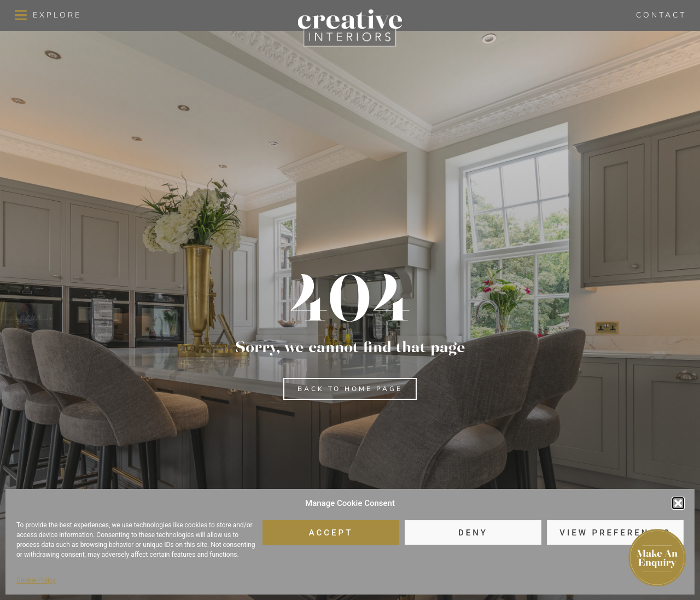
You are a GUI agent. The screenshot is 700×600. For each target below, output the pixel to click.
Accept (331, 533)
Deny (473, 533)
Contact (661, 15)
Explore (57, 15)
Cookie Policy (36, 580)
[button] (678, 503)
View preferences (615, 533)
